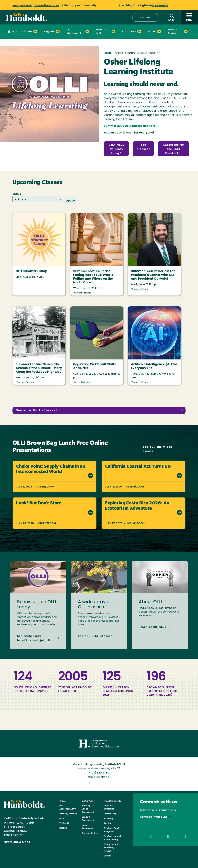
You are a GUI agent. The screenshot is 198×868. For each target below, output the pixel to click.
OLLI (12, 32)
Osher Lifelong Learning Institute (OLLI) (99, 764)
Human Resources (87, 827)
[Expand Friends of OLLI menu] (113, 32)
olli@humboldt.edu (99, 777)
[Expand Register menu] (58, 32)
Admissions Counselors (158, 810)
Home (108, 53)
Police (108, 823)
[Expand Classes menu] (35, 32)
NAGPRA (63, 828)
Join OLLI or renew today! (116, 149)
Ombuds (108, 856)
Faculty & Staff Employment (88, 809)
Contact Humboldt (154, 817)
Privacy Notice (68, 814)
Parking (108, 818)
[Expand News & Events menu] (186, 32)
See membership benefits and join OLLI (36, 638)
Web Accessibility (68, 807)
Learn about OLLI (152, 627)
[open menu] (189, 17)
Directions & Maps (17, 842)
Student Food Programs (111, 830)
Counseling (110, 814)
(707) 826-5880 (99, 773)
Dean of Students (109, 807)
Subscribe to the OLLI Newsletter (174, 149)
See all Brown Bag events (157, 449)
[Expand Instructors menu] (139, 32)
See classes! (143, 147)
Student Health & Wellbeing (113, 838)
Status (17, 194)
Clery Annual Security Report (111, 848)
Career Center (90, 833)
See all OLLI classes (95, 636)
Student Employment (88, 818)
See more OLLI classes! (37, 410)
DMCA (62, 818)
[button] (145, 17)
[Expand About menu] (159, 32)
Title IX (64, 823)
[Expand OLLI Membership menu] (87, 32)
